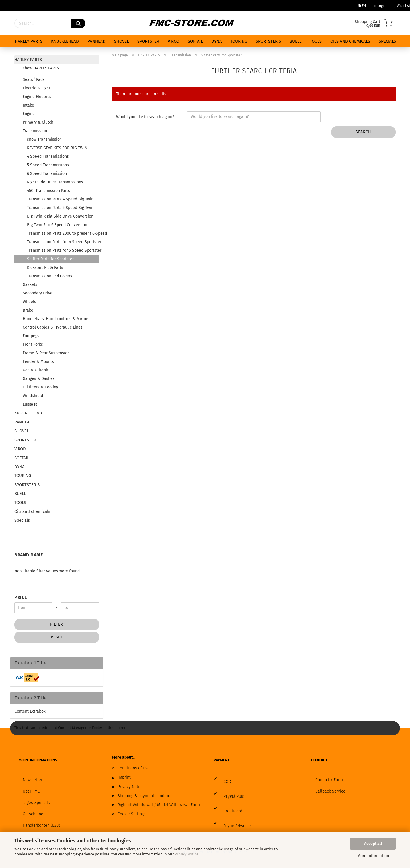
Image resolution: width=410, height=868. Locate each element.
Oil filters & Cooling (40, 387)
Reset (57, 637)
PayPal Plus (234, 796)
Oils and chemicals (350, 41)
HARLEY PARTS (29, 41)
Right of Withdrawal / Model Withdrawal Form (159, 805)
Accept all (373, 844)
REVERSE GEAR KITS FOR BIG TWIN (57, 148)
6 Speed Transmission (47, 174)
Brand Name (28, 555)
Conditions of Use (134, 768)
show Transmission (44, 139)
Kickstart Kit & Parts (45, 268)
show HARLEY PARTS (41, 68)
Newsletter (33, 780)
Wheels (29, 302)
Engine (29, 114)
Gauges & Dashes (39, 379)
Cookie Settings (132, 814)
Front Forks (33, 344)
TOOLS (316, 41)
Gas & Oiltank (35, 370)
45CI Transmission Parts (49, 191)
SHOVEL (121, 41)
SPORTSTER (148, 41)
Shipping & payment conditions (146, 796)
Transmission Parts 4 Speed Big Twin (60, 199)
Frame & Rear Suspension (46, 353)
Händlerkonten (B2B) (41, 825)
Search (363, 132)
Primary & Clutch (38, 122)
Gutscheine (33, 814)
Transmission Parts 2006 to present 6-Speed (63, 233)
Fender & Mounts (38, 362)
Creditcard (233, 811)
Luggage (30, 404)
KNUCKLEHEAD (65, 41)
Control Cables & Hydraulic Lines (53, 327)
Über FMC (31, 791)
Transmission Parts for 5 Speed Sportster (63, 250)
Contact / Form (329, 780)
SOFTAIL (195, 41)
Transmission (35, 131)
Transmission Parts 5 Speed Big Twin (60, 208)
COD (227, 782)
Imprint (124, 777)
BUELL (295, 41)
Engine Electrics (37, 97)
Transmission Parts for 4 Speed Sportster (63, 242)
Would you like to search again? (145, 117)
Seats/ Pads (34, 80)
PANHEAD (97, 41)
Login (380, 6)
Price (21, 597)
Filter (57, 624)
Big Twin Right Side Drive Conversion (60, 216)
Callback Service (330, 791)
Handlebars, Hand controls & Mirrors (56, 319)
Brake (28, 310)
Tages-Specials (36, 803)
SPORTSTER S (268, 41)
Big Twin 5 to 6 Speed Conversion (57, 225)
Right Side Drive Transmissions (55, 182)
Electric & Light (36, 88)
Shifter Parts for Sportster (50, 259)
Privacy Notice (186, 854)
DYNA (217, 41)
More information (373, 856)
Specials (387, 41)
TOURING (239, 41)
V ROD (174, 41)
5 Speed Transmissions (48, 165)
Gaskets (30, 285)
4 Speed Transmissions (48, 156)
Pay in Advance (237, 826)
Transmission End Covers (50, 276)
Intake (28, 105)
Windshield (33, 396)
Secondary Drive (38, 293)
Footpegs (31, 336)
